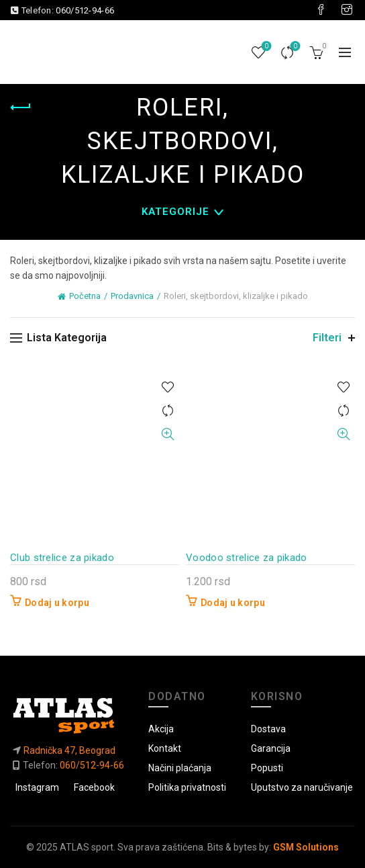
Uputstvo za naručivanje (302, 787)
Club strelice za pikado (62, 558)
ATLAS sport (87, 847)
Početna (85, 296)
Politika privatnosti (187, 787)
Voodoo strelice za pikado (247, 558)
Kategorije (175, 212)
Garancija (271, 748)
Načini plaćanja (180, 768)
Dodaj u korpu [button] (57, 603)
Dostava (268, 729)
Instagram (37, 787)
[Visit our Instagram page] (347, 10)
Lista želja (265, 47)
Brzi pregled (167, 434)
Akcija (161, 729)
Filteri (327, 338)
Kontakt (165, 748)
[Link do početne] (68, 715)
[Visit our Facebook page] (321, 10)
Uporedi (294, 47)
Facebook (94, 787)
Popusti (267, 768)
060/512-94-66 (85, 10)
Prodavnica (132, 296)
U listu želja (167, 387)
